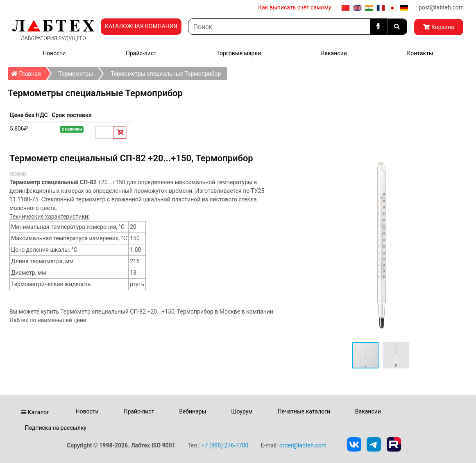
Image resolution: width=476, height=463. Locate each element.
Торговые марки (239, 53)
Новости (54, 53)
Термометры (76, 74)
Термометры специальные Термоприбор (166, 74)
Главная (28, 72)
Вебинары (193, 411)
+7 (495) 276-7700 (225, 445)
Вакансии (334, 53)
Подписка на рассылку (56, 428)
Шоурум (242, 411)
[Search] (279, 27)
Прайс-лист (141, 53)
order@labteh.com (303, 445)
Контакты (420, 53)
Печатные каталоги (304, 411)
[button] (396, 355)
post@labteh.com (441, 7)
